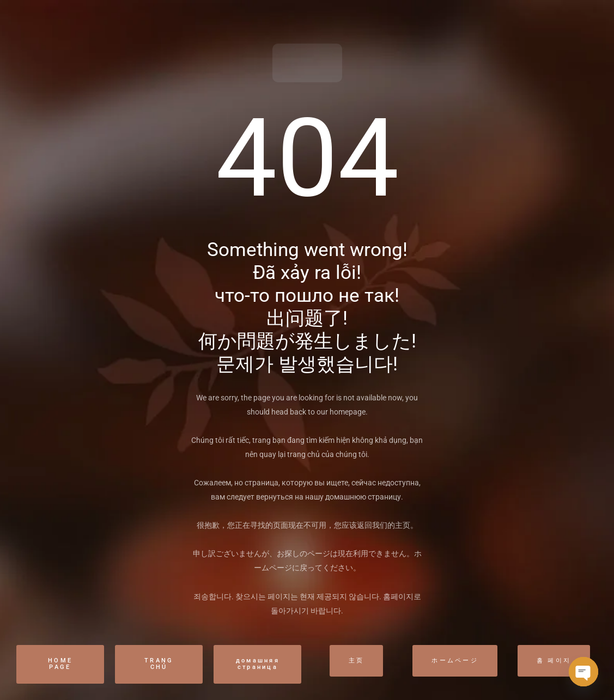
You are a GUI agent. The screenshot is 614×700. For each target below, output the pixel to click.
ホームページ (455, 661)
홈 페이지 (554, 661)
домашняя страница (258, 664)
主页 (357, 661)
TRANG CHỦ (159, 664)
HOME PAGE (60, 664)
